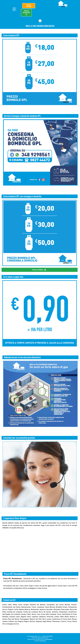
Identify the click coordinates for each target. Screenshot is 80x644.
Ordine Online (26, 6)
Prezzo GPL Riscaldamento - (13, 579)
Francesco (43, 641)
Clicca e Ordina (40, 270)
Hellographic (49, 639)
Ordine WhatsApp (26, 13)
